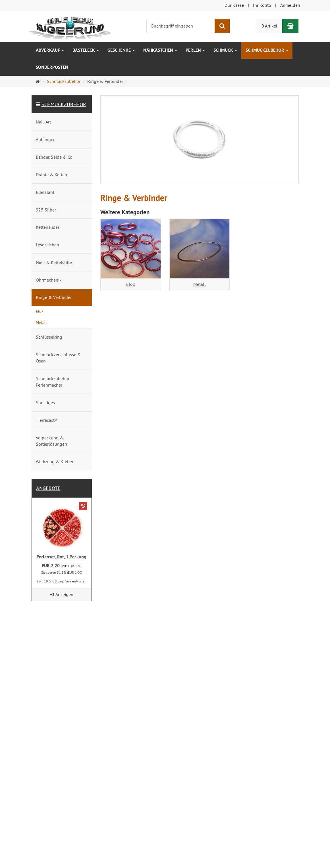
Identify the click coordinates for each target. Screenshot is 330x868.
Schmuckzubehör (267, 50)
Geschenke (121, 50)
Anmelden (290, 5)
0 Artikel (269, 26)
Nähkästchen (160, 50)
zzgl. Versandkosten (72, 581)
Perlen (195, 50)
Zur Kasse (234, 5)
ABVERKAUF (50, 50)
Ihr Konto (262, 5)
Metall (200, 284)
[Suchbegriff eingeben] (181, 26)
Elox (131, 284)
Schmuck (225, 50)
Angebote (48, 488)
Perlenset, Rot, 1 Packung (62, 557)
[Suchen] (222, 26)
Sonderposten (52, 67)
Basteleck (86, 50)
